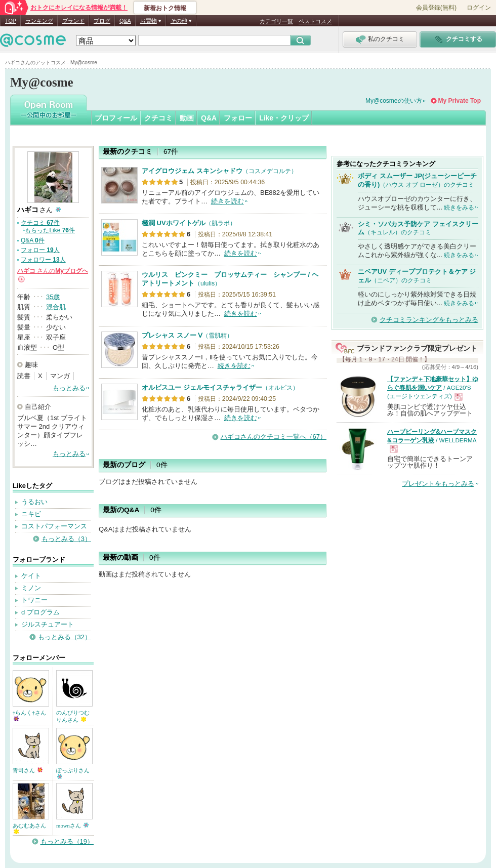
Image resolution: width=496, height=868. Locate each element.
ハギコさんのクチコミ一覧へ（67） (274, 437)
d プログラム (40, 612)
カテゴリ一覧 (276, 21)
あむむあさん (29, 828)
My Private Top (460, 101)
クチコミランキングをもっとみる (429, 320)
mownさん (72, 825)
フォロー (238, 118)
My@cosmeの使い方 (394, 101)
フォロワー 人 (43, 260)
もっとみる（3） (66, 539)
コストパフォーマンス (54, 526)
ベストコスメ (315, 21)
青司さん (28, 770)
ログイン (479, 8)
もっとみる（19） (67, 841)
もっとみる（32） (65, 637)
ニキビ (31, 514)
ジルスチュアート (48, 624)
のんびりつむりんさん (73, 716)
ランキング (39, 21)
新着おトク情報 (165, 8)
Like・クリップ (284, 118)
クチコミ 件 (40, 223)
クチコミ (158, 118)
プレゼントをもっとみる (438, 484)
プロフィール (116, 118)
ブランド (73, 21)
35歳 (53, 297)
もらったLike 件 (50, 230)
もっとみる (69, 388)
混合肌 (56, 307)
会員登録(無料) (436, 8)
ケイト (31, 576)
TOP (11, 21)
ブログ (102, 21)
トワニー (34, 600)
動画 (187, 118)
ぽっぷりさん (73, 773)
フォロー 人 (40, 250)
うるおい (34, 502)
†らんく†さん (29, 715)
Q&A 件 (33, 240)
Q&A (125, 21)
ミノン (31, 588)
